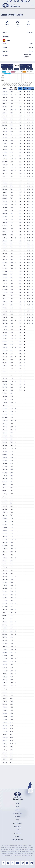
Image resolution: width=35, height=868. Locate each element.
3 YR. (16, 69)
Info (2, 65)
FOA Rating (28, 66)
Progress (16, 65)
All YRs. (30, 69)
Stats (22, 65)
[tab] (4, 66)
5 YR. (23, 69)
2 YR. (10, 69)
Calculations (10, 66)
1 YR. (4, 69)
